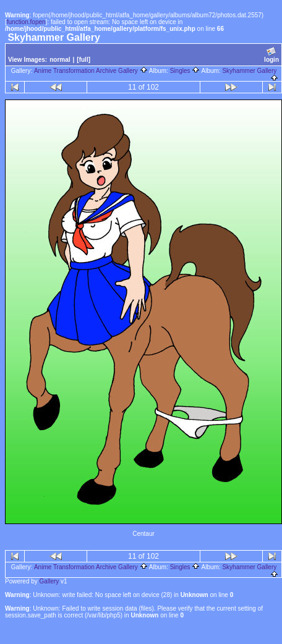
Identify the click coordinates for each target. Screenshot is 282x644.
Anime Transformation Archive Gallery (91, 71)
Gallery (49, 581)
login (271, 55)
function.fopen (26, 22)
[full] (83, 60)
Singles (185, 71)
